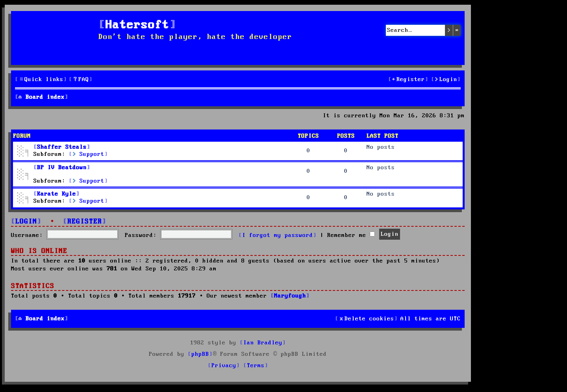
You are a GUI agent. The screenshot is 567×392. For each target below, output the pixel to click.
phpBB (200, 354)
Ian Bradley (263, 343)
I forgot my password (278, 235)
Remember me (351, 235)
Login (26, 222)
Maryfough (290, 296)
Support (88, 154)
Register (85, 222)
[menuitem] (81, 80)
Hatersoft (137, 25)
